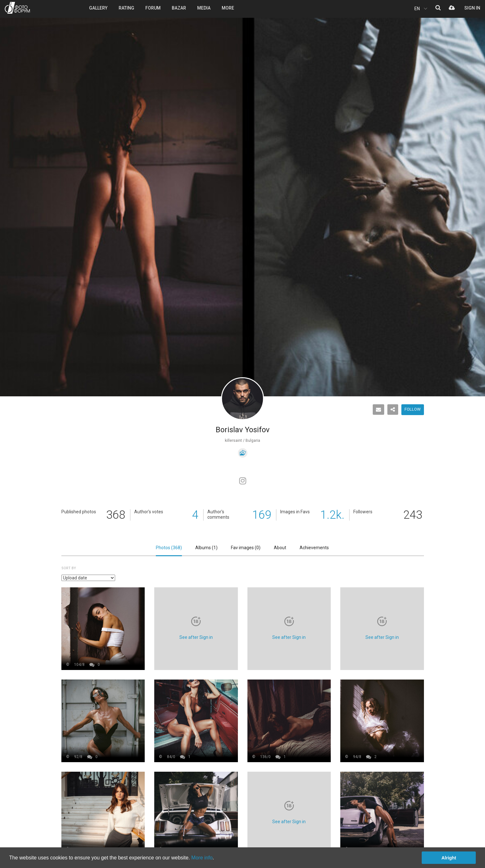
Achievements (314, 548)
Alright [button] (449, 858)
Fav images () (246, 548)
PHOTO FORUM (17, 8)
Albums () (206, 548)
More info (202, 858)
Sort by (69, 568)
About (280, 548)
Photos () (169, 548)
